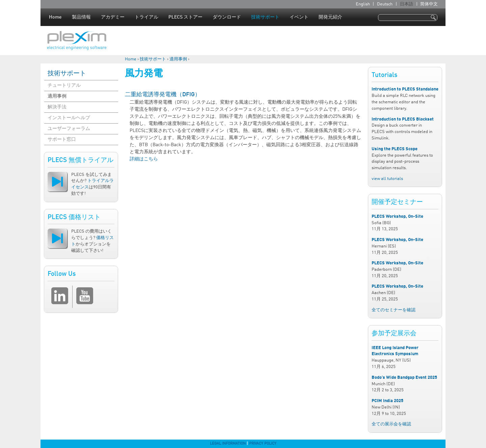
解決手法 (57, 107)
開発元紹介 (330, 17)
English (363, 4)
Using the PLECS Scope (395, 149)
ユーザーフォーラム (69, 129)
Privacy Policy (263, 444)
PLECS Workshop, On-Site (397, 217)
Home (55, 17)
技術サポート (265, 17)
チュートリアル (64, 85)
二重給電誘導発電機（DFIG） (163, 95)
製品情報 (81, 17)
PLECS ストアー (185, 17)
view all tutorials (387, 179)
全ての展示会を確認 (391, 424)
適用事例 (178, 59)
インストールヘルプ (69, 118)
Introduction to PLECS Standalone (405, 89)
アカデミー (113, 17)
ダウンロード (227, 17)
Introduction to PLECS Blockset (403, 119)
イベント (299, 17)
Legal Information (228, 444)
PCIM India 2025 (387, 401)
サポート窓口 (62, 139)
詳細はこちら (144, 159)
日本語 (407, 4)
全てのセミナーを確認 (394, 310)
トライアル (146, 17)
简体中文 (429, 4)
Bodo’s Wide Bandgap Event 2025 (404, 378)
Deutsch (385, 4)
